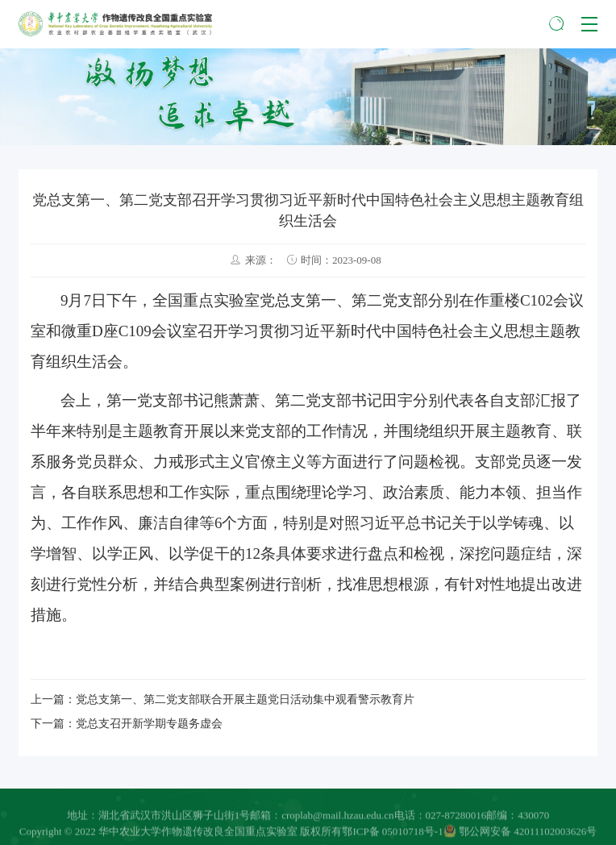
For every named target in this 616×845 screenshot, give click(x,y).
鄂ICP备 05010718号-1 (392, 833)
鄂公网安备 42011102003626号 (520, 833)
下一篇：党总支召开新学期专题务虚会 (127, 724)
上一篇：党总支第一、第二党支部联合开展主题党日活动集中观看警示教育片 (223, 699)
